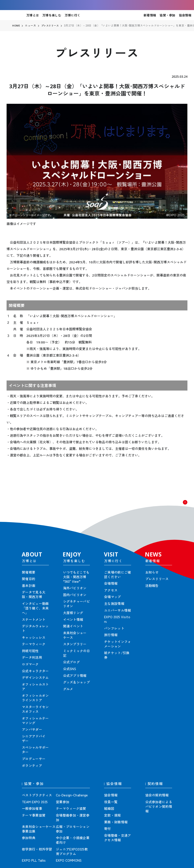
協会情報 (185, 15)
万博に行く (72, 15)
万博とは (33, 15)
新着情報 (150, 15)
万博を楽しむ (52, 15)
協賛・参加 (167, 15)
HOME (16, 26)
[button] (181, 507)
